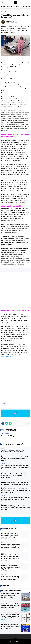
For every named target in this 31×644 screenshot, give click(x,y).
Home (3, 12)
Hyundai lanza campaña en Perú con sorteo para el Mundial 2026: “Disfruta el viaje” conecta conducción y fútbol (15, 491)
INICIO (3, 7)
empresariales (7, 564)
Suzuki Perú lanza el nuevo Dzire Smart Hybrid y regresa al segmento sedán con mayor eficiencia (15, 499)
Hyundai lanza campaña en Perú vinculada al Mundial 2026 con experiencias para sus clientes (15, 459)
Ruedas (4, 404)
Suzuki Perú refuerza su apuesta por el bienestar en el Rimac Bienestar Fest (13, 451)
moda (4, 532)
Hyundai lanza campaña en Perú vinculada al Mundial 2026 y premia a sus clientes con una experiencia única (15, 484)
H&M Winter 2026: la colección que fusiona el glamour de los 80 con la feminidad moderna (10, 557)
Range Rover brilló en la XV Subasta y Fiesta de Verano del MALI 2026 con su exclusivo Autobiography (15, 476)
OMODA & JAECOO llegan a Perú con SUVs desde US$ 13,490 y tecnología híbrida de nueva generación (15, 508)
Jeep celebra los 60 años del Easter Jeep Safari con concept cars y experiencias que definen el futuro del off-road (15, 467)
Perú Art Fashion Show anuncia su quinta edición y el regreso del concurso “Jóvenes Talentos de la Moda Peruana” (11, 546)
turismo (5, 575)
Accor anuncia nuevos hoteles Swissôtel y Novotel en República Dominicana (10, 595)
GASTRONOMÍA (26, 7)
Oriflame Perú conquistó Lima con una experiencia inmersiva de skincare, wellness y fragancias (10, 535)
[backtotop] (16, 640)
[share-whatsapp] (10, 423)
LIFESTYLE (17, 7)
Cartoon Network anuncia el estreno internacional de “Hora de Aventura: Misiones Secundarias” (10, 606)
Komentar (26, 423)
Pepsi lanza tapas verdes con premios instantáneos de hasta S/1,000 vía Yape (10, 567)
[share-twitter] (6, 423)
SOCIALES (9, 7)
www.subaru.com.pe (7, 356)
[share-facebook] (3, 423)
